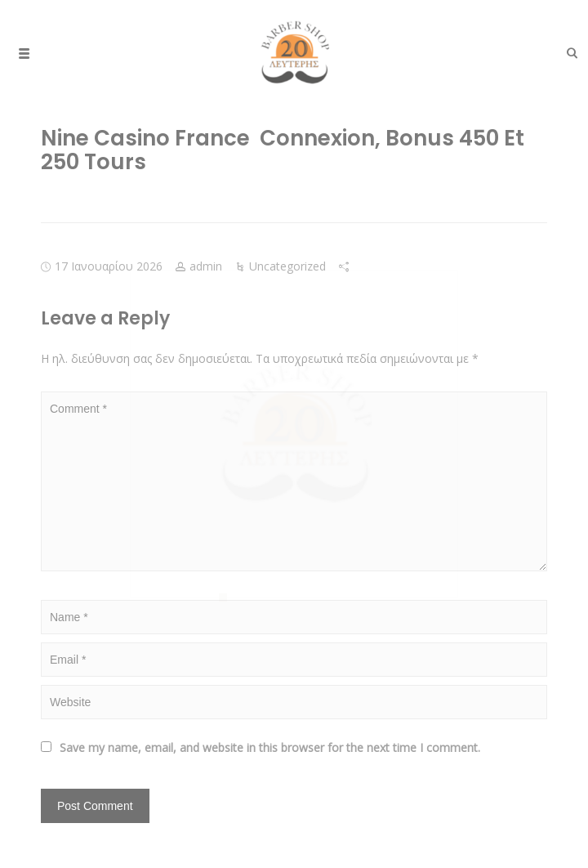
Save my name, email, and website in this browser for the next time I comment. (270, 747)
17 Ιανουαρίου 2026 (109, 266)
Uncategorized (287, 266)
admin (206, 266)
